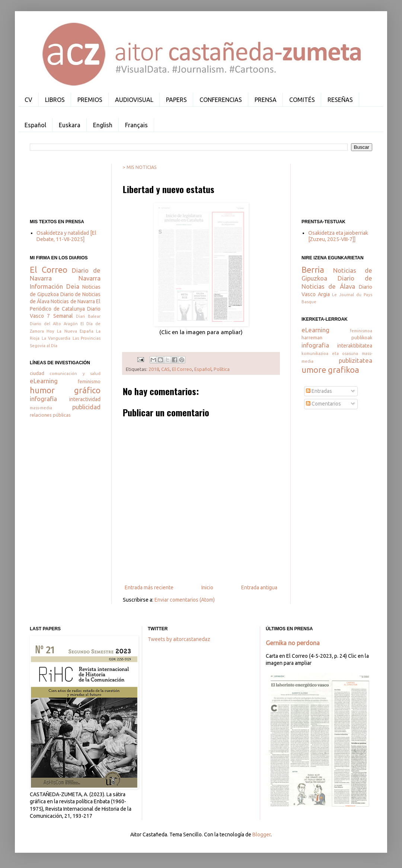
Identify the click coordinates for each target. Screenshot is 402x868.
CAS (165, 369)
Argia (324, 294)
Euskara (70, 125)
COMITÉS (302, 100)
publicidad (86, 407)
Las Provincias (87, 338)
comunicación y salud (75, 374)
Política (222, 369)
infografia (315, 345)
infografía (43, 399)
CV (28, 100)
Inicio (207, 587)
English (103, 125)
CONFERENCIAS (221, 100)
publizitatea (355, 360)
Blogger (261, 835)
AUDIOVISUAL (134, 100)
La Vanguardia (56, 338)
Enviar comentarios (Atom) (185, 600)
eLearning (44, 381)
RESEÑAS (340, 100)
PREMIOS (90, 100)
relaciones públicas (50, 415)
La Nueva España (75, 331)
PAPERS (176, 100)
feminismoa (361, 331)
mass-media (41, 408)
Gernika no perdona (293, 643)
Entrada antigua (259, 587)
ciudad (37, 373)
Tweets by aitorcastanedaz (179, 639)
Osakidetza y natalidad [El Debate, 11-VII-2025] (66, 236)
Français (136, 125)
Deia (73, 286)
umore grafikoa (330, 370)
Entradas (319, 391)
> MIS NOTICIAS (140, 167)
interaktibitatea (355, 346)
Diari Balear (88, 316)
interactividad (85, 399)
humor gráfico (65, 390)
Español (35, 125)
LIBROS (55, 100)
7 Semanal (60, 316)
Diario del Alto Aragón (54, 324)
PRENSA (266, 100)
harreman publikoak (337, 337)
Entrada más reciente (149, 587)
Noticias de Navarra (73, 301)
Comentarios (323, 404)
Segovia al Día (44, 346)
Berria (313, 270)
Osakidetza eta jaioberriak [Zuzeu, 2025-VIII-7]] (338, 236)
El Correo (182, 369)
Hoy (50, 331)
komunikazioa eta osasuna (330, 353)
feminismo (89, 381)
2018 (154, 369)
